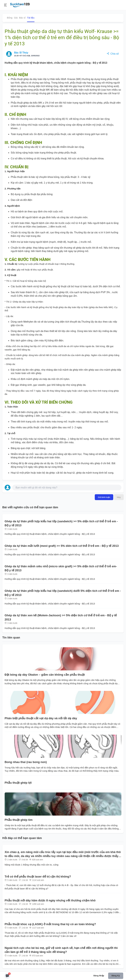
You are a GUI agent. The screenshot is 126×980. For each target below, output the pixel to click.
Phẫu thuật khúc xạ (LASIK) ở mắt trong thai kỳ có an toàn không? (50, 924)
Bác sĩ (22, 18)
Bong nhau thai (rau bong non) (26, 762)
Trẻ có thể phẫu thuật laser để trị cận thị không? (38, 877)
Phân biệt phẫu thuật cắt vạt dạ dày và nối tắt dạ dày (41, 718)
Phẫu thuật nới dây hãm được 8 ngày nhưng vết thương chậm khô (50, 900)
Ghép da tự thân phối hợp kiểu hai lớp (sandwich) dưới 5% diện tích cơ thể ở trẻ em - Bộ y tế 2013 (63, 593)
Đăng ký (116, 976)
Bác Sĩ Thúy (21, 53)
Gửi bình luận (104, 497)
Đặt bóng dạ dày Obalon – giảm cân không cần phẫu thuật (45, 675)
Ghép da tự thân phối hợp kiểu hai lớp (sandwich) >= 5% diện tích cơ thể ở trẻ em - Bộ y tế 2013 (61, 523)
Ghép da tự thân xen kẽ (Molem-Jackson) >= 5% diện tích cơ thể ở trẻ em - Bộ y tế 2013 (61, 617)
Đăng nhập (99, 976)
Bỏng (10, 18)
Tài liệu (31, 18)
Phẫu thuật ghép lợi (18, 783)
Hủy (119, 497)
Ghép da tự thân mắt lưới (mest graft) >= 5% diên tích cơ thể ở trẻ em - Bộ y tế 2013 (62, 546)
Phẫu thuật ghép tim (19, 820)
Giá (16, 18)
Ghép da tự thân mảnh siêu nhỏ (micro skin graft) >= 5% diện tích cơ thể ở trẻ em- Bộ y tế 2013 (61, 568)
